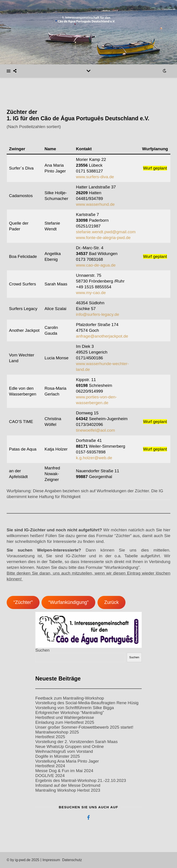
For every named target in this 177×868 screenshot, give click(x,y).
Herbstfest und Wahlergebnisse (65, 717)
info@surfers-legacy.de (97, 314)
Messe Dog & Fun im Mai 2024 (64, 771)
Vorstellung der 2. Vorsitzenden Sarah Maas (77, 742)
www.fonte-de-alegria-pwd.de (103, 238)
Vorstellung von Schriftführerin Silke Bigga (75, 708)
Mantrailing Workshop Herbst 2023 (68, 790)
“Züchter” (23, 602)
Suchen (42, 650)
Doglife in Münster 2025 (58, 756)
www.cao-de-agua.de (96, 265)
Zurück (111, 602)
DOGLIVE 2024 (50, 776)
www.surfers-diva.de (95, 177)
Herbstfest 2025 (50, 737)
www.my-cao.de (91, 293)
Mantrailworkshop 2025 (57, 732)
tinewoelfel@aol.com (95, 430)
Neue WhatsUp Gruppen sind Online (70, 746)
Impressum (51, 860)
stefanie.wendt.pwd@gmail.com (106, 232)
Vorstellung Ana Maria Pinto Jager (67, 761)
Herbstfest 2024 (50, 766)
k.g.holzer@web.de (94, 458)
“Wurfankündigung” (69, 602)
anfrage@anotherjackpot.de (102, 336)
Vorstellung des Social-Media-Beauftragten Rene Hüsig (87, 703)
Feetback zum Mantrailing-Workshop (70, 698)
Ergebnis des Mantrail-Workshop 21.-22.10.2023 (81, 780)
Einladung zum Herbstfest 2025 (65, 722)
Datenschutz (72, 860)
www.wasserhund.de (95, 204)
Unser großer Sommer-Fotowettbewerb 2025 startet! (84, 727)
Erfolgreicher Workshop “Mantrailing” (70, 713)
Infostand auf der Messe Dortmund (68, 785)
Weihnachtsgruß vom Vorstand (64, 751)
